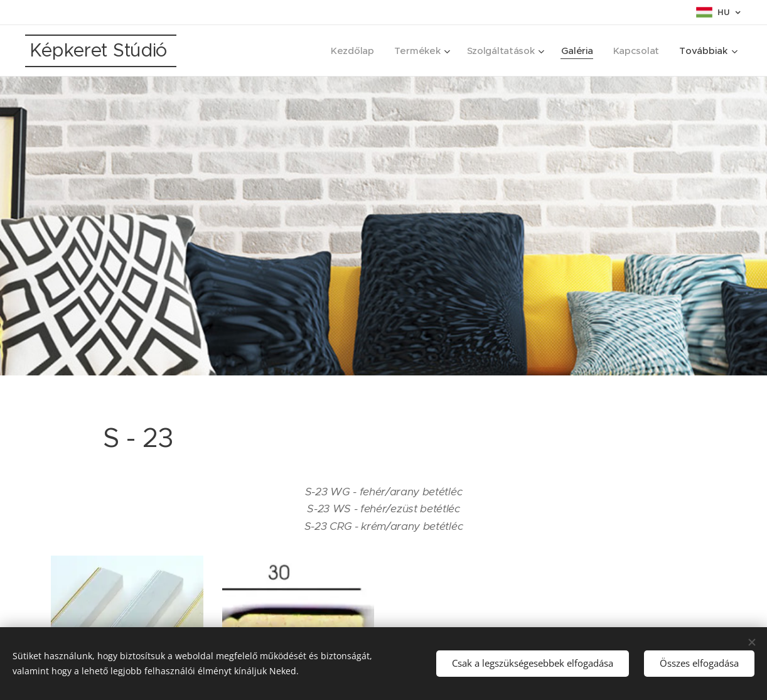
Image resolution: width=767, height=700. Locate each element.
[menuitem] (348, 51)
